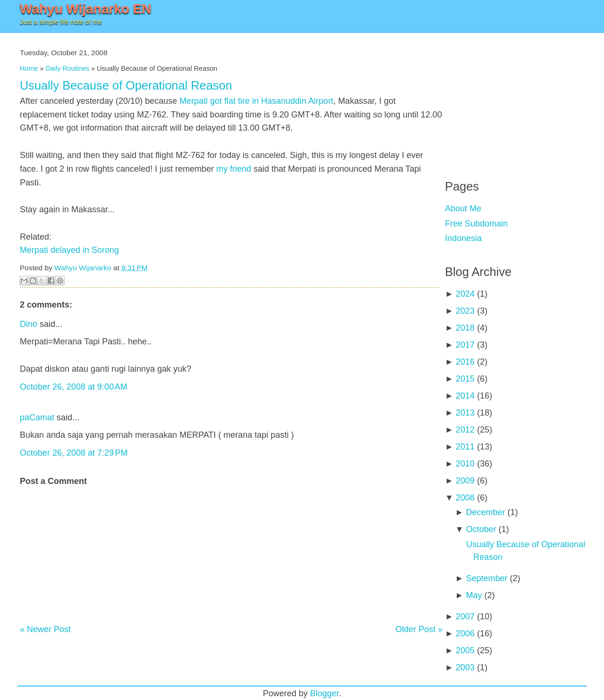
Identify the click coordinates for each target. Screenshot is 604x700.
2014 (465, 396)
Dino (29, 324)
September (487, 578)
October (481, 529)
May (474, 595)
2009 (465, 481)
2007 (465, 617)
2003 (465, 667)
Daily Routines (67, 68)
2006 (465, 633)
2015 (465, 379)
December (485, 512)
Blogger (324, 693)
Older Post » (419, 629)
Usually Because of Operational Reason (126, 85)
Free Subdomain (476, 224)
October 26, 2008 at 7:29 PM (74, 453)
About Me (463, 208)
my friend (234, 169)
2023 (465, 311)
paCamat (37, 417)
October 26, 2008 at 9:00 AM (74, 387)
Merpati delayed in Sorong (69, 250)
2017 (465, 345)
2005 (465, 650)
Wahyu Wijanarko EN (86, 9)
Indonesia (463, 238)
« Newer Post (45, 629)
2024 (465, 294)
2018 (465, 328)
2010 (465, 464)
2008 (465, 498)
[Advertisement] (516, 99)
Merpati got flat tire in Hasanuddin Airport (256, 101)
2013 (465, 413)
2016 (465, 362)
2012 (465, 430)
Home (29, 68)
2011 (465, 447)
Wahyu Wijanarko (83, 268)
